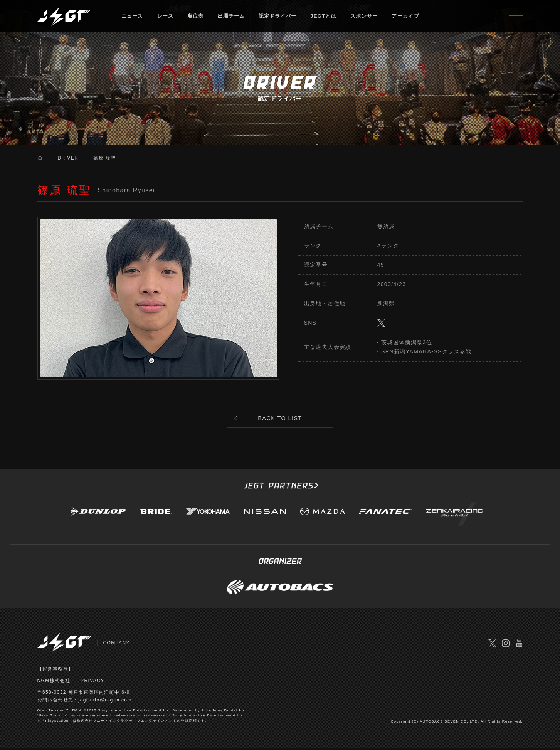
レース (166, 17)
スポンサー (366, 17)
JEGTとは (325, 17)
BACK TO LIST (280, 419)
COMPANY (117, 644)
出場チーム (232, 17)
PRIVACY (92, 682)
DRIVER (68, 158)
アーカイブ (407, 17)
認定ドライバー (279, 17)
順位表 (196, 17)
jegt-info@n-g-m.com (105, 701)
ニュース (132, 17)
